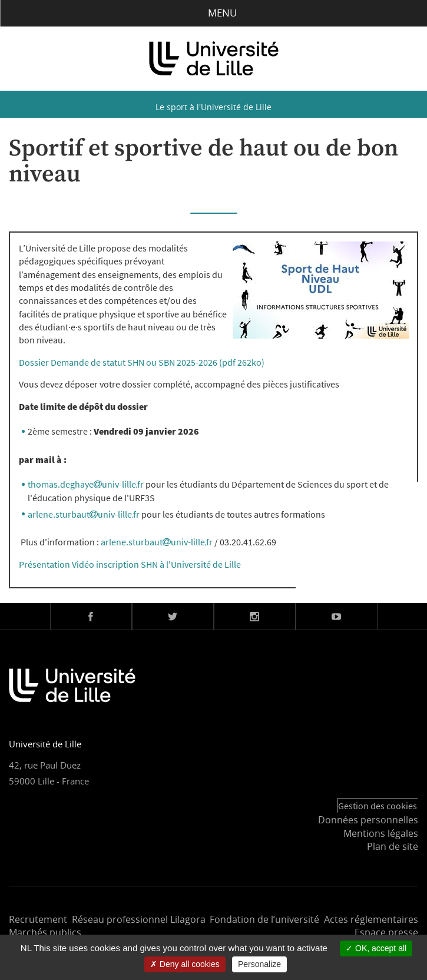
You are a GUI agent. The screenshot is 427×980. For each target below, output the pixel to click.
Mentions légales (381, 833)
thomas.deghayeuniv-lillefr (86, 484)
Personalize (259, 964)
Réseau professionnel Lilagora (139, 919)
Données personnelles (368, 820)
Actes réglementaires (371, 919)
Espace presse (386, 932)
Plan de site (393, 846)
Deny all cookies (185, 964)
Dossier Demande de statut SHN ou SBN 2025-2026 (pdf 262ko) (142, 362)
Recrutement (38, 919)
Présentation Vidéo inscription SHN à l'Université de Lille (130, 564)
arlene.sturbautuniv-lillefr (84, 514)
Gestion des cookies (378, 806)
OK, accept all (376, 948)
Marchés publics (45, 932)
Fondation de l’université (264, 919)
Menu (214, 13)
